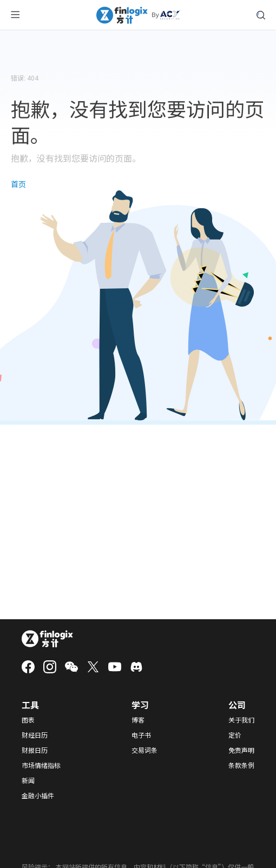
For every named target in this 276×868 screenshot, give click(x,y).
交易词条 (144, 750)
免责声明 (241, 750)
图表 (28, 720)
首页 (18, 184)
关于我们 (241, 720)
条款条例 (241, 765)
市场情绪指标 (41, 765)
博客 (138, 720)
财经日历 (35, 735)
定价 (235, 735)
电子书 (141, 735)
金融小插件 (38, 796)
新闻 (28, 780)
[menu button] (15, 15)
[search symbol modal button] (261, 15)
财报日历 (35, 750)
